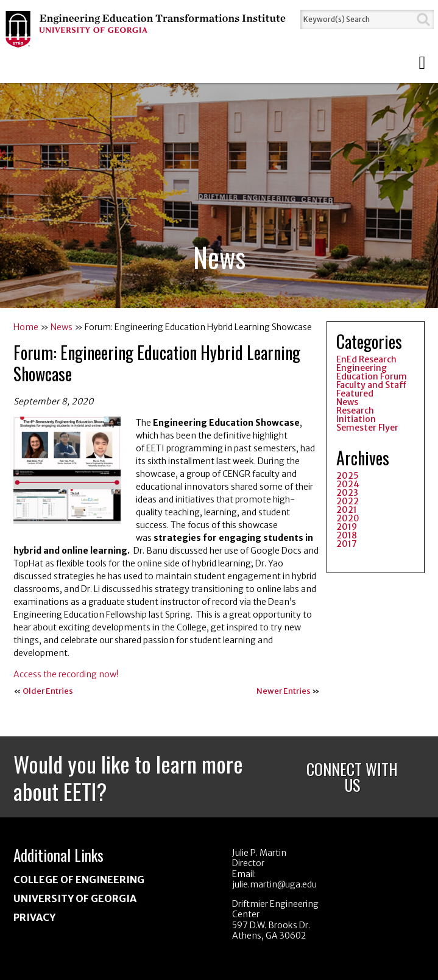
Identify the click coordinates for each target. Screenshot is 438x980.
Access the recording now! (67, 674)
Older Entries (48, 691)
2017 (347, 544)
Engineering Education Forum (372, 372)
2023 (347, 493)
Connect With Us (352, 777)
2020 (348, 518)
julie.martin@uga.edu (274, 884)
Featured (355, 393)
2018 (347, 535)
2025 (348, 476)
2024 (348, 484)
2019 (347, 527)
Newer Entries (284, 691)
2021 (347, 510)
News (62, 327)
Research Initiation (356, 415)
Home (26, 327)
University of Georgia (75, 898)
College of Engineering (79, 880)
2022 (348, 501)
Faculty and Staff (371, 385)
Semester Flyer (367, 428)
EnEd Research (366, 359)
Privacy (34, 917)
